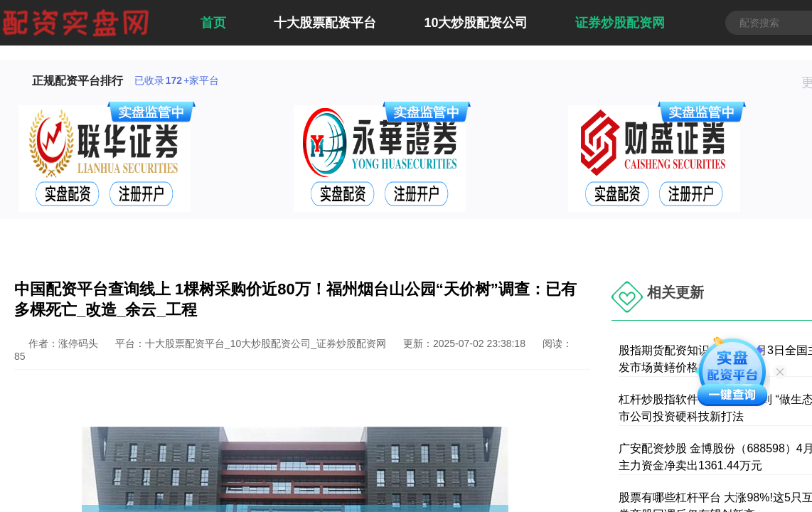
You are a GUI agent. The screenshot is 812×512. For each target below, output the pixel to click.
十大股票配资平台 (325, 23)
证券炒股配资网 (620, 23)
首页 (213, 23)
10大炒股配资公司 (476, 23)
